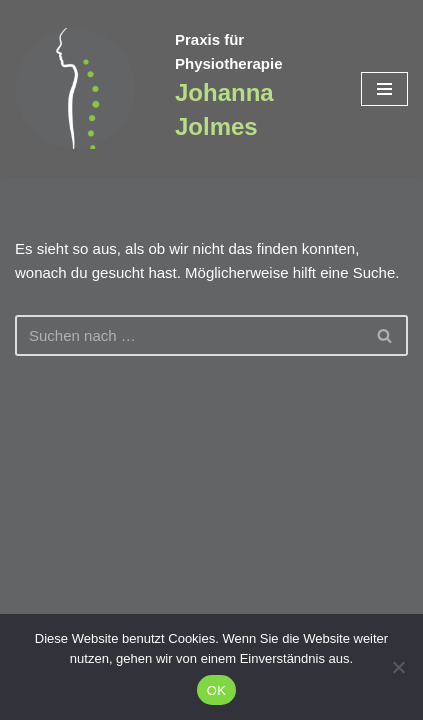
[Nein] (398, 667)
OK (216, 690)
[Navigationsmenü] (384, 89)
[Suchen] (189, 335)
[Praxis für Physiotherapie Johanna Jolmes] (80, 88)
